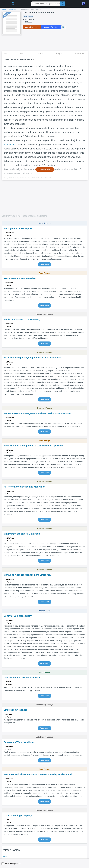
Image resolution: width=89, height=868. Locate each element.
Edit (23, 54)
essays (12, 9)
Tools (40, 54)
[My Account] (85, 4)
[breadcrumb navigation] (44, 9)
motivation (9, 145)
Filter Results (80, 54)
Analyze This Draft (51, 27)
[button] (3, 3)
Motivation (6, 857)
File (6, 54)
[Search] (63, 4)
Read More (44, 264)
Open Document (32, 27)
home (4, 9)
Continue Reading (45, 169)
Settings (58, 54)
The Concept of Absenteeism (29, 9)
